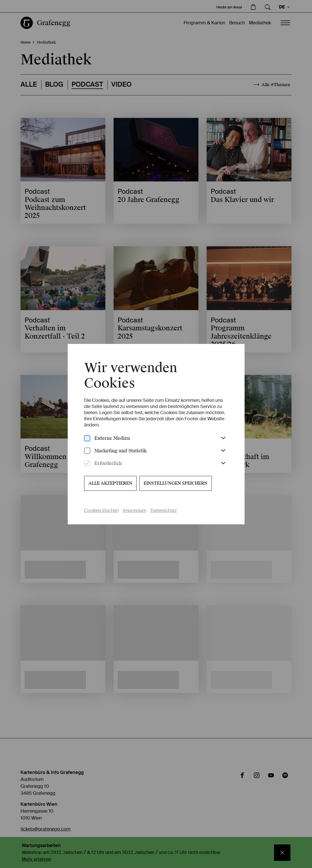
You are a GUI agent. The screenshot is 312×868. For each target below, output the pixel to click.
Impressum (135, 510)
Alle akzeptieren (110, 483)
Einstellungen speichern (175, 483)
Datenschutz (164, 510)
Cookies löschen (101, 510)
